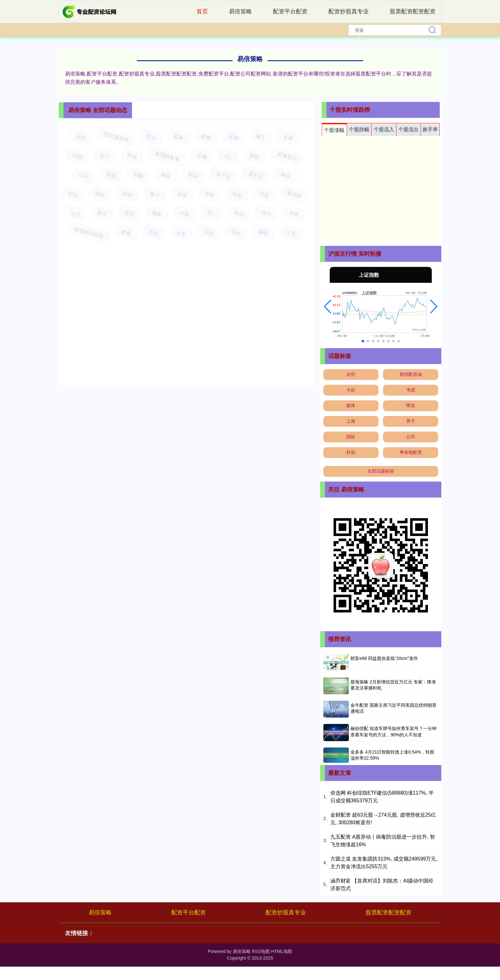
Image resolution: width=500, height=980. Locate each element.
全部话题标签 (381, 471)
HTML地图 (282, 951)
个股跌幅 (359, 129)
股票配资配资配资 (413, 11)
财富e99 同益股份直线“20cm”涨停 (384, 658)
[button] (328, 307)
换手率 (430, 129)
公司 (411, 437)
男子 (411, 421)
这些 (351, 374)
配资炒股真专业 (349, 11)
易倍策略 (240, 11)
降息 (411, 405)
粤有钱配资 (411, 452)
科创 (351, 452)
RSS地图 (261, 951)
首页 (202, 11)
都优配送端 (411, 374)
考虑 (411, 390)
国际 (351, 437)
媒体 (351, 405)
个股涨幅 (334, 130)
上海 (351, 421)
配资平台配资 (290, 11)
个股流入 (384, 129)
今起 (351, 390)
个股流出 (408, 129)
